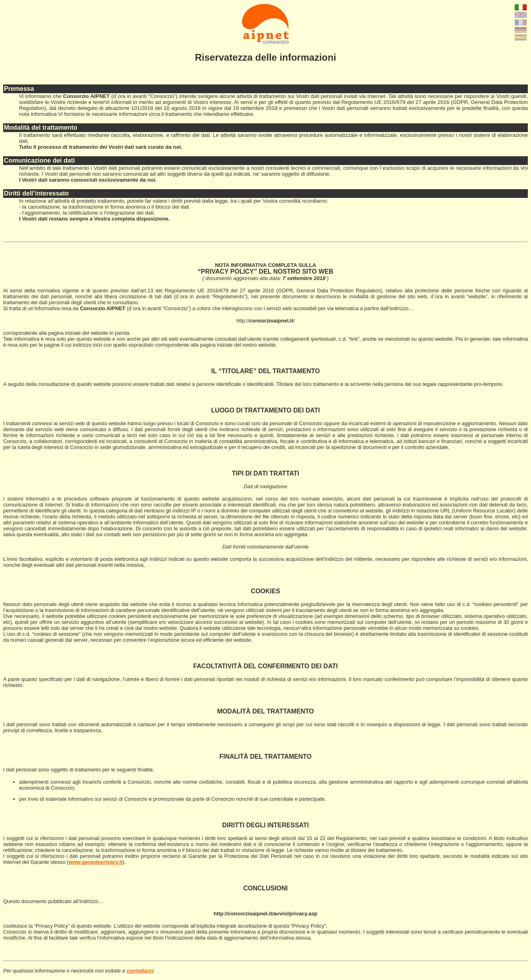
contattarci (140, 971)
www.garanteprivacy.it (96, 862)
